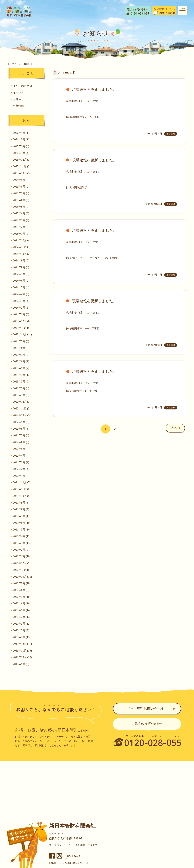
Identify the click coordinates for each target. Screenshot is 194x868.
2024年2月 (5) (21, 308)
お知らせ (19, 99)
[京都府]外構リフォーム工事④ (83, 328)
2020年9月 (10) (22, 583)
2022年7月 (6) (21, 435)
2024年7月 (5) (21, 274)
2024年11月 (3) (22, 247)
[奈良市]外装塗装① (77, 187)
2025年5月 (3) (21, 207)
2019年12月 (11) (23, 644)
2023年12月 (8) (22, 321)
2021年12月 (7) (22, 482)
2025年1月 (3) (21, 234)
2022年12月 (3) (22, 402)
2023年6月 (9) (21, 361)
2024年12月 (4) (22, 240)
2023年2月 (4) (21, 388)
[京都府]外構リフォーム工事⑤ (83, 117)
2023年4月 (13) (22, 375)
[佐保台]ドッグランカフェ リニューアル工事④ (91, 258)
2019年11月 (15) (23, 651)
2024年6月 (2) (21, 281)
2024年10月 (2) (22, 254)
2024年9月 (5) (21, 261)
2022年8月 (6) (21, 429)
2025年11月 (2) (22, 166)
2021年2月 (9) (21, 550)
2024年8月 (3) (21, 267)
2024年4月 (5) (21, 294)
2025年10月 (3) (22, 173)
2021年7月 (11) (22, 516)
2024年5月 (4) (21, 288)
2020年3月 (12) (22, 624)
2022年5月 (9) (21, 449)
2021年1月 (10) (22, 556)
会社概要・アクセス (87, 845)
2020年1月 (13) (22, 637)
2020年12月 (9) (22, 563)
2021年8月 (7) (21, 509)
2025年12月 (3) (22, 160)
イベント (19, 93)
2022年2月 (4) (21, 469)
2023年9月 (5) (21, 341)
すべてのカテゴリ (24, 86)
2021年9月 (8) (21, 503)
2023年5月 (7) (21, 368)
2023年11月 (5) (22, 328)
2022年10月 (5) (22, 415)
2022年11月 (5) (22, 409)
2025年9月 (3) (21, 180)
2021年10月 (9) (22, 496)
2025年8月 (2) (21, 187)
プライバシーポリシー (61, 845)
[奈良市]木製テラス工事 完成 (82, 391)
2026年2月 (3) (21, 146)
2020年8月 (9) (21, 590)
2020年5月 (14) (22, 610)
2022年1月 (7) (21, 476)
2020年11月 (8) (22, 570)
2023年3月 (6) (21, 382)
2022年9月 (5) (21, 422)
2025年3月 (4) (21, 220)
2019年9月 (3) (21, 664)
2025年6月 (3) (21, 200)
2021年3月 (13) (22, 543)
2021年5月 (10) (22, 530)
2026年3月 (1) (21, 140)
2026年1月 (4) (21, 153)
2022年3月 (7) (21, 462)
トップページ (14, 64)
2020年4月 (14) (22, 617)
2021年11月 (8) (22, 489)
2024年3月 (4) (21, 301)
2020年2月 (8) (21, 630)
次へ (171, 429)
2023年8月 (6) (21, 348)
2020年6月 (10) (22, 604)
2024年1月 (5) (21, 314)
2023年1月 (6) (21, 395)
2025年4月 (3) (21, 213)
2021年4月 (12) (22, 536)
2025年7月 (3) (21, 193)
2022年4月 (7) (21, 456)
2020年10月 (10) (23, 577)
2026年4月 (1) (21, 133)
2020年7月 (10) (22, 597)
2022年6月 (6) (21, 442)
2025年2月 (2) (21, 227)
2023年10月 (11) (23, 334)
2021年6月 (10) (22, 523)
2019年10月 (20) (23, 657)
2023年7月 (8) (21, 355)
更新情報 (19, 106)
